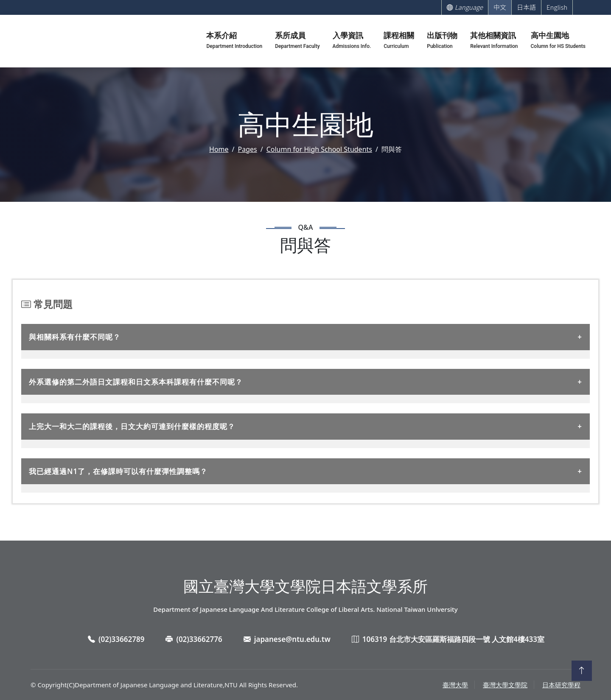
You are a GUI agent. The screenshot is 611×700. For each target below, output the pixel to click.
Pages (248, 149)
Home (219, 149)
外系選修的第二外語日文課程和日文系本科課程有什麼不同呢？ (136, 382)
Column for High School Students (319, 149)
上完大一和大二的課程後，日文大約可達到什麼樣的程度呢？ (132, 426)
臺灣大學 (455, 685)
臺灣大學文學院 (505, 685)
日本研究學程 (561, 685)
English (557, 7)
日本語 (526, 7)
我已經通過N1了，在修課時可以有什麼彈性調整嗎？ (118, 471)
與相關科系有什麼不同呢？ (75, 337)
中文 (500, 7)
